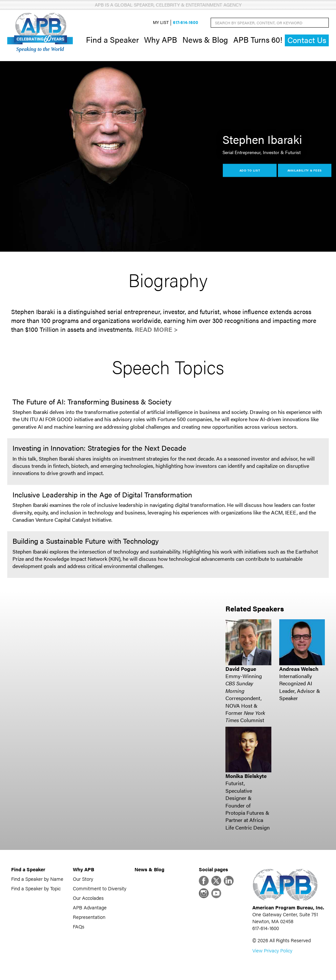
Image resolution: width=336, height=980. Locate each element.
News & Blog (205, 39)
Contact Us (307, 40)
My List (161, 23)
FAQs (79, 926)
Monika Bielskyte (246, 776)
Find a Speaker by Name (37, 879)
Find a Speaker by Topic (36, 888)
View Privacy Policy (272, 950)
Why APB (161, 39)
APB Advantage (90, 907)
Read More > (156, 329)
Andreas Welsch (299, 669)
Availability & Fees (305, 170)
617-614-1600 (186, 23)
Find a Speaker (112, 39)
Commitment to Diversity (100, 888)
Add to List (250, 170)
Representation (89, 917)
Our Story (83, 879)
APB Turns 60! (258, 39)
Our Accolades (88, 898)
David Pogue (241, 669)
